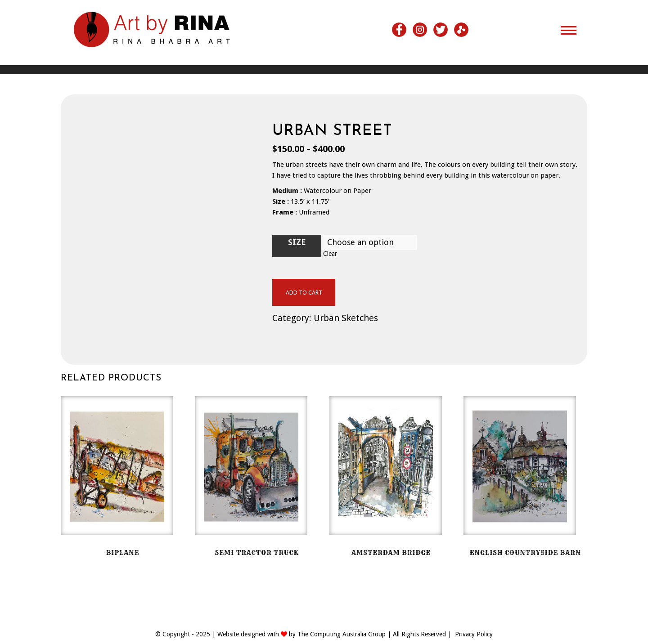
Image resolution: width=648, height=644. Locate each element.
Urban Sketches (346, 318)
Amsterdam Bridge (391, 553)
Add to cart (304, 293)
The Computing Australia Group (342, 634)
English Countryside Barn (525, 553)
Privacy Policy (474, 634)
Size (297, 242)
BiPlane (123, 553)
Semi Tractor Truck (257, 553)
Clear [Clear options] (330, 254)
